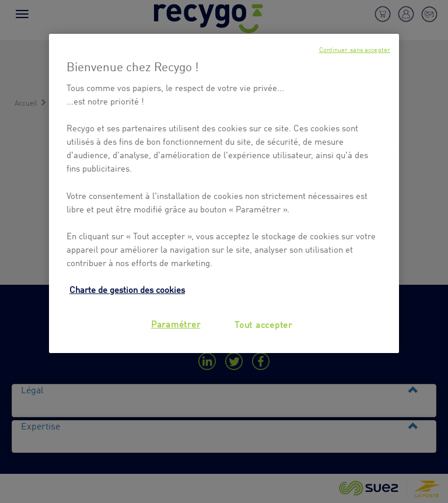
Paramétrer (176, 323)
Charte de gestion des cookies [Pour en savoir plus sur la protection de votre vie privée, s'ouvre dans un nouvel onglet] (127, 289)
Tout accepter (263, 324)
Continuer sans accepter (355, 49)
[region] (224, 193)
